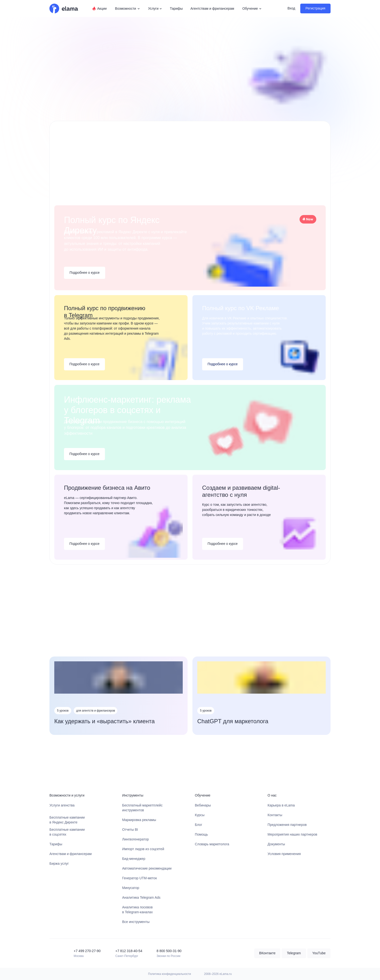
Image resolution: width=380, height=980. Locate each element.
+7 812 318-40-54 (129, 951)
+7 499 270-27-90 (87, 951)
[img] (54, 953)
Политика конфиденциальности (170, 974)
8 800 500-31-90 (169, 951)
